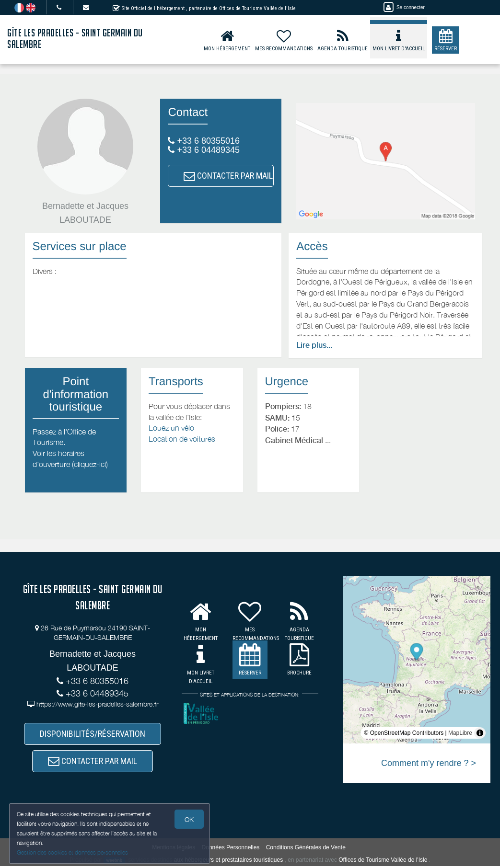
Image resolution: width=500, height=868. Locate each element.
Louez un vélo (171, 428)
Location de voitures (182, 439)
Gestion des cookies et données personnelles (73, 852)
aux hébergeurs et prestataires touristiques (228, 861)
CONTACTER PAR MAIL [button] (228, 176)
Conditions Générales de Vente (306, 849)
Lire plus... (314, 345)
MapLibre (460, 733)
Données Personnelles (231, 849)
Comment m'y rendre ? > (429, 763)
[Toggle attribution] (480, 733)
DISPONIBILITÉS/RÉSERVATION (93, 734)
